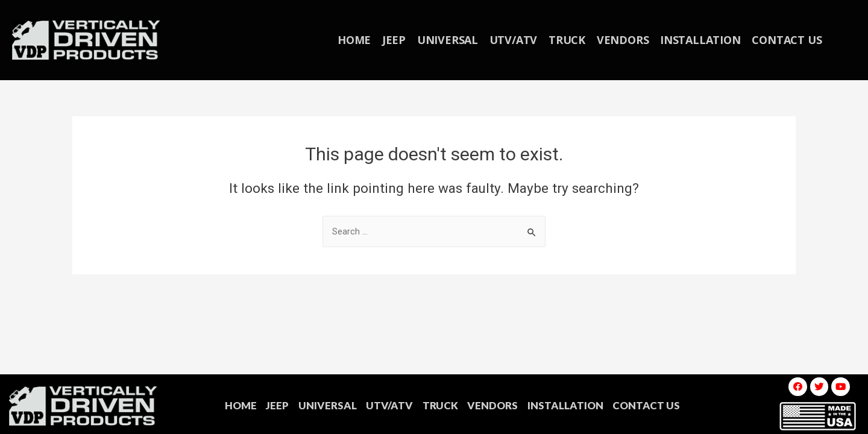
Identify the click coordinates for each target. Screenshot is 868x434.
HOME (360, 40)
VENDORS (621, 40)
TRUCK (566, 40)
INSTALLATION (696, 40)
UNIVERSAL (450, 40)
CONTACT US (781, 40)
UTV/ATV (514, 40)
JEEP (398, 40)
